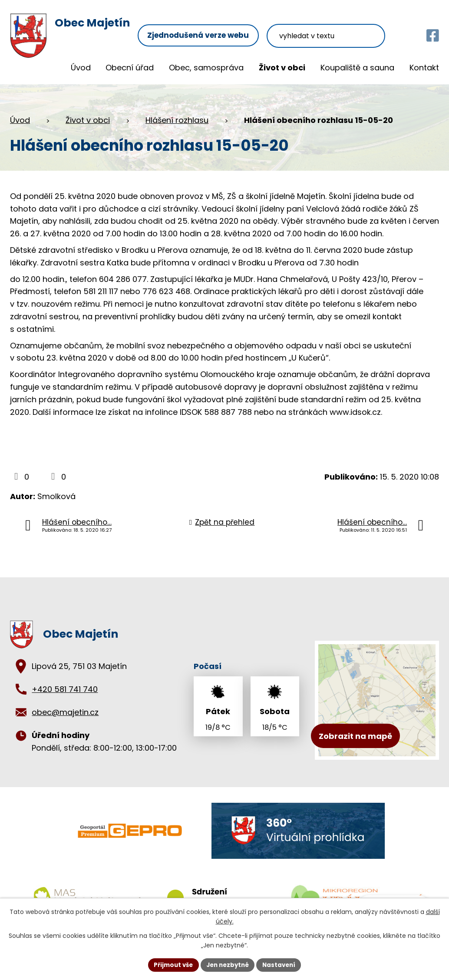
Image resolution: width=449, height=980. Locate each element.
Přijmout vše (170, 964)
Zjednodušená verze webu (213, 25)
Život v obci (282, 68)
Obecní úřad (130, 68)
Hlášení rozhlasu (177, 120)
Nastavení (282, 964)
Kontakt (424, 68)
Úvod (81, 68)
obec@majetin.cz (65, 712)
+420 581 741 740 (65, 689)
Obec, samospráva (206, 68)
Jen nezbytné (228, 964)
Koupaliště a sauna (357, 68)
